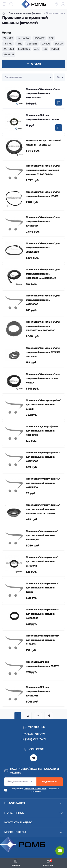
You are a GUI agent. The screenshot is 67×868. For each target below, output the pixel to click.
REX (51, 38)
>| (49, 716)
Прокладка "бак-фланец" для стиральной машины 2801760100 (43, 248)
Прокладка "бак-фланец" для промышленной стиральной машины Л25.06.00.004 (43, 170)
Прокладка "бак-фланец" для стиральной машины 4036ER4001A (43, 93)
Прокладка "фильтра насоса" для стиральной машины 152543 (43, 588)
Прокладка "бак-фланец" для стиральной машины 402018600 (43, 300)
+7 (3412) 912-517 (34, 734)
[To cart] (59, 102)
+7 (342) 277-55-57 (33, 739)
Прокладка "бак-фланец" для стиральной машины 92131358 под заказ (43, 352)
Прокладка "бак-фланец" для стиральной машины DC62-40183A (43, 378)
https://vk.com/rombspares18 (34, 758)
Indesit (55, 49)
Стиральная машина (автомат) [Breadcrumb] (25, 13)
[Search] (11, 4)
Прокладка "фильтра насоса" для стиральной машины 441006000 (43, 614)
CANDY (46, 44)
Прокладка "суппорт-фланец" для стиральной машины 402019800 (43, 457)
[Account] (63, 4)
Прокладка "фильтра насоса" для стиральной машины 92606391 (43, 640)
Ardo (19, 44)
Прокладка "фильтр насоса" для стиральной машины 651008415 (42, 561)
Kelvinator (23, 38)
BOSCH (59, 44)
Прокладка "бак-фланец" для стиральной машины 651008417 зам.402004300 (43, 326)
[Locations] (57, 4)
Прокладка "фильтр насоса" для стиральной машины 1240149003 (42, 535)
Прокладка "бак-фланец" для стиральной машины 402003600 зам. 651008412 (43, 274)
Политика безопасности (35, 789)
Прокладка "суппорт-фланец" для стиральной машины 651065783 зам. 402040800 (43, 509)
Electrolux (24, 49)
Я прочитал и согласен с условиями (36, 790)
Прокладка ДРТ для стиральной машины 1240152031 (38, 691)
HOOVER (39, 38)
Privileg (8, 44)
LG (45, 49)
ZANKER (8, 38)
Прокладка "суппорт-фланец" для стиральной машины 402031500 (43, 483)
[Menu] (5, 4)
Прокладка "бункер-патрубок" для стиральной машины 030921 (44, 405)
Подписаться (50, 782)
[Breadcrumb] (4, 13)
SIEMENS (32, 44)
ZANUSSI (9, 49)
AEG (37, 49)
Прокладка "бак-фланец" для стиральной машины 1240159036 (43, 221)
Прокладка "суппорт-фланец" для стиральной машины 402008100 (43, 431)
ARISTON (9, 54)
